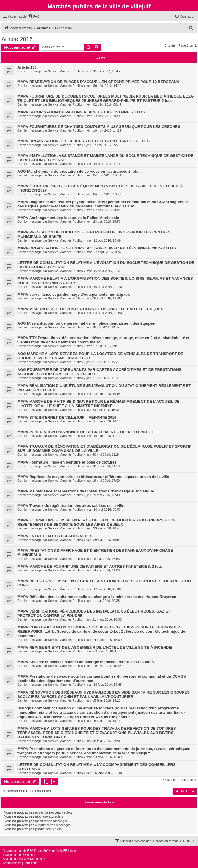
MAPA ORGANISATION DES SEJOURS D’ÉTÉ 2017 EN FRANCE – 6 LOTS (84, 141)
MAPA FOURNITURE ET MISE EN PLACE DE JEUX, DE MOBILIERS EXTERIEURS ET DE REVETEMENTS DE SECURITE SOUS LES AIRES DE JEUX (97, 522)
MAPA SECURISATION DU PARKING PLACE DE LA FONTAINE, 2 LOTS (81, 112)
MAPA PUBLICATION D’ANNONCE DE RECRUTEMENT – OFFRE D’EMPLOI (85, 432)
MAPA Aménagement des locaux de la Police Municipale (68, 218)
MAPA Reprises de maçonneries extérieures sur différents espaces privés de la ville (93, 477)
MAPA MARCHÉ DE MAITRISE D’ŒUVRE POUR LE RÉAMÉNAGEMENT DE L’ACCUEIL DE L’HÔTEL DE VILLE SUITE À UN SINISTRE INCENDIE (98, 404)
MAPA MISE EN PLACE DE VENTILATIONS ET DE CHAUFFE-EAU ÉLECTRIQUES (90, 309)
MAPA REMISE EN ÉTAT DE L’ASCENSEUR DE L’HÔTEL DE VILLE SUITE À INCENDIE (95, 647)
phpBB (27, 851)
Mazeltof (32, 859)
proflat (14, 859)
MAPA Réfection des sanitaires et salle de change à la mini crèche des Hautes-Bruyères (97, 597)
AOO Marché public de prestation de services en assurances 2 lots (78, 171)
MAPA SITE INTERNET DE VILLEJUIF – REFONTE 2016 (67, 417)
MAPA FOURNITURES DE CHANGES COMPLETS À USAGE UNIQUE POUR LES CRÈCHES (99, 127)
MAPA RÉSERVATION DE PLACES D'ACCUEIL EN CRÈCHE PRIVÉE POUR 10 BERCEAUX (98, 82)
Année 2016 (17, 39)
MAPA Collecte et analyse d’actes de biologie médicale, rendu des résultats (86, 662)
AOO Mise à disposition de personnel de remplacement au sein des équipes (86, 323)
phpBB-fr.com (26, 855)
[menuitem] (34, 16)
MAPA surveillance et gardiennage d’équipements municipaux (74, 294)
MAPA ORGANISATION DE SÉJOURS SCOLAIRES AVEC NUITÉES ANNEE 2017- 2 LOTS (97, 248)
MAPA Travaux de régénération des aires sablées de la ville (71, 506)
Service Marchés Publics (65, 71)
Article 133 (27, 67)
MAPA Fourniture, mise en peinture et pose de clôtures (67, 462)
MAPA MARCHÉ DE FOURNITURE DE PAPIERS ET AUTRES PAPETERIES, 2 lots (90, 566)
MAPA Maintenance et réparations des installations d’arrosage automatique (86, 491)
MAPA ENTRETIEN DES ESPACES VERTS (55, 536)
